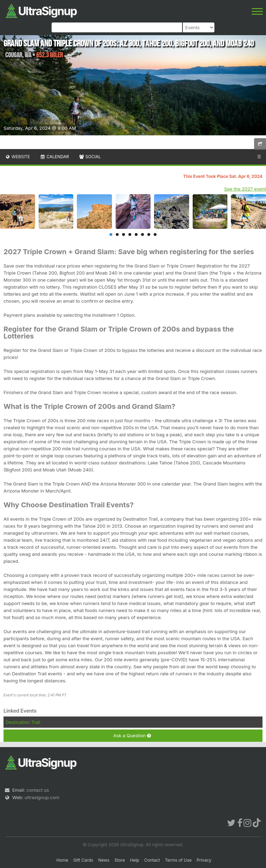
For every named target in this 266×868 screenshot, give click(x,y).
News (104, 860)
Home (62, 860)
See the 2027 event (245, 189)
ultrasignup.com (42, 797)
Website (18, 157)
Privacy (204, 860)
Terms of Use (178, 860)
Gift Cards (83, 860)
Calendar (55, 157)
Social (90, 157)
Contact (152, 860)
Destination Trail (23, 722)
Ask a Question (132, 736)
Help (134, 860)
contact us (38, 790)
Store (120, 860)
